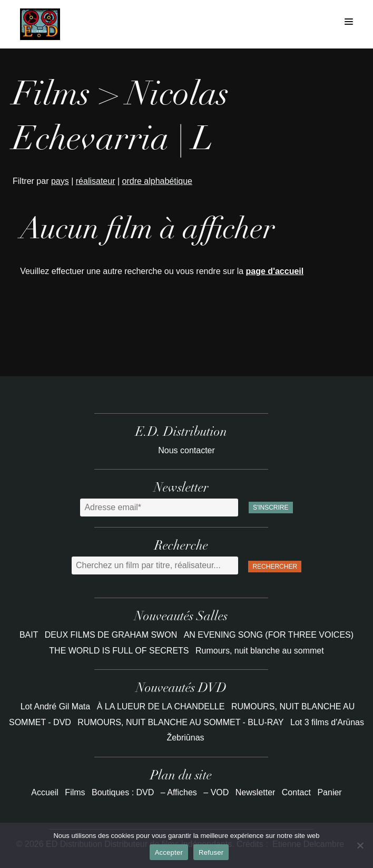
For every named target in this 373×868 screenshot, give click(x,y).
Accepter (169, 852)
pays (60, 181)
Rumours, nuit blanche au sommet (260, 651)
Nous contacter (186, 450)
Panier (329, 792)
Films (75, 792)
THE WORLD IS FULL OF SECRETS (120, 651)
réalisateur (96, 181)
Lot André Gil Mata (56, 706)
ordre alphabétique (157, 181)
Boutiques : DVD (123, 792)
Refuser (211, 852)
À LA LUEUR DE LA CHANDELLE (161, 706)
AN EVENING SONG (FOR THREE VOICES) (269, 635)
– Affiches (179, 792)
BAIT (30, 635)
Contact (296, 792)
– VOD (216, 792)
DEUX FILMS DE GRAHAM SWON (112, 635)
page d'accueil (275, 271)
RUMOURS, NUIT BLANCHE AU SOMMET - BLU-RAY (180, 722)
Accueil (45, 792)
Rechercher (275, 567)
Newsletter (256, 792)
